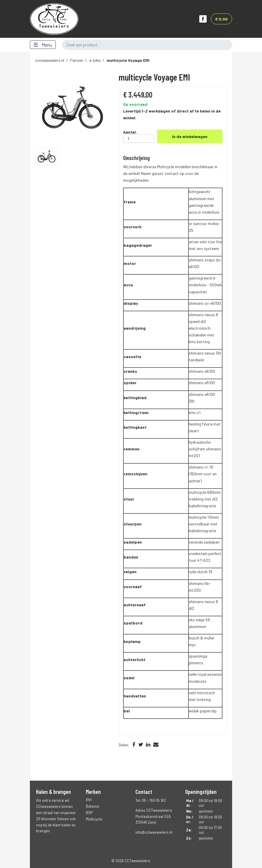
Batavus (93, 806)
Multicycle (94, 819)
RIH (89, 800)
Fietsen (77, 60)
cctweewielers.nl (50, 60)
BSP (89, 813)
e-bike (95, 60)
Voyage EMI (128, 60)
